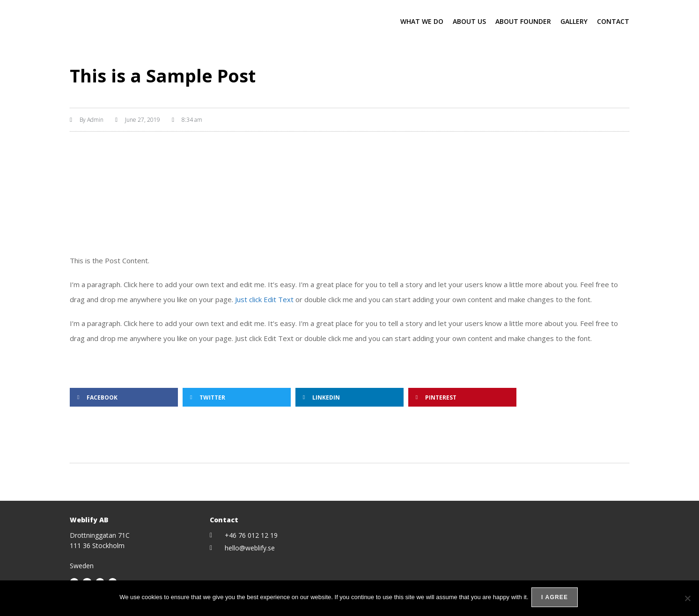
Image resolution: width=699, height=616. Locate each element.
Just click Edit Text (264, 299)
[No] (687, 599)
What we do (422, 21)
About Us (469, 21)
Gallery (574, 21)
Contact (613, 21)
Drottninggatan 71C (100, 535)
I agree (556, 599)
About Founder (523, 21)
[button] (124, 397)
